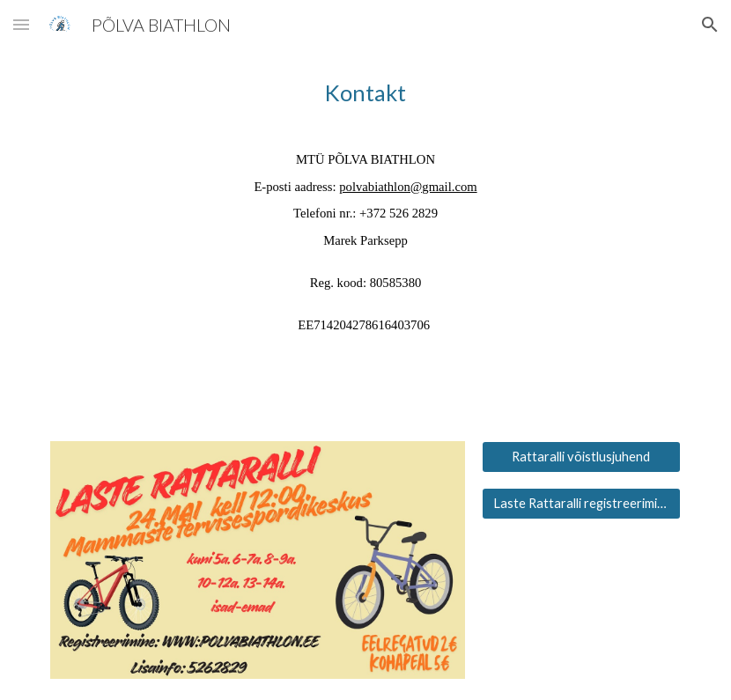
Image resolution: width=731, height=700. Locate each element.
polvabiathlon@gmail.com (408, 187)
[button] (21, 24)
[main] (365, 206)
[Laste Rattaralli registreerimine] (581, 504)
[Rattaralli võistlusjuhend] (581, 457)
